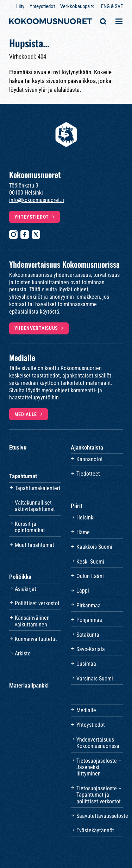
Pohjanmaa (89, 620)
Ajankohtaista (87, 447)
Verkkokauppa (75, 6)
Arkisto (23, 653)
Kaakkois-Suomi (94, 547)
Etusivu (18, 447)
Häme (83, 532)
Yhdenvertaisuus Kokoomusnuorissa (98, 743)
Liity (20, 6)
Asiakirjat (26, 589)
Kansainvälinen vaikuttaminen (32, 621)
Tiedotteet (88, 474)
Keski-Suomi (90, 562)
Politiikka (20, 577)
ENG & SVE (112, 6)
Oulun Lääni (90, 576)
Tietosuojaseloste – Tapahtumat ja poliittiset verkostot (99, 795)
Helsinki (86, 518)
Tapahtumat (23, 476)
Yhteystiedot (42, 6)
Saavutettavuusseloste (100, 816)
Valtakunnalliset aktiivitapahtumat (35, 506)
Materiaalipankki (29, 685)
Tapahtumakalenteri (37, 488)
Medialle (26, 414)
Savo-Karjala (91, 649)
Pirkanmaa (89, 605)
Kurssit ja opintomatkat (30, 527)
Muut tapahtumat (34, 545)
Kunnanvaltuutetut (36, 639)
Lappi (83, 591)
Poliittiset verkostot (37, 603)
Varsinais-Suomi (95, 679)
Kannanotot (90, 459)
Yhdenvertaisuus (36, 328)
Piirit (77, 506)
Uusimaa (86, 664)
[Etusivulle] (51, 22)
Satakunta (88, 635)
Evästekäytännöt (95, 830)
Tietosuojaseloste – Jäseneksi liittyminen (99, 767)
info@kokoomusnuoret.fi (37, 200)
